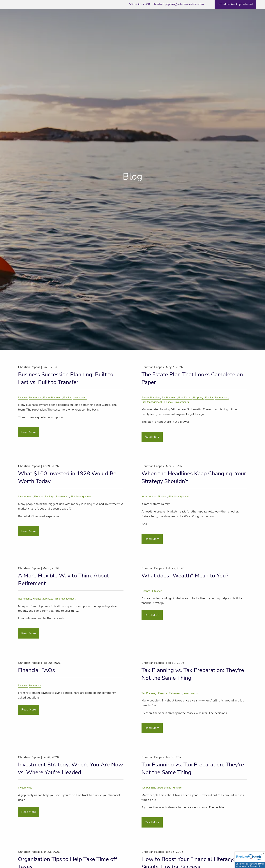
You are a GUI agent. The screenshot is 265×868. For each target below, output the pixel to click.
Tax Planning (169, 397)
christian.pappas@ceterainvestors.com (178, 4)
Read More (29, 432)
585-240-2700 (139, 4)
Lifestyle (48, 599)
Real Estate (185, 397)
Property (198, 397)
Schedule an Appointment (235, 4)
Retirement (35, 397)
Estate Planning (52, 397)
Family (67, 397)
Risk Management (152, 402)
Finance (22, 397)
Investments (80, 397)
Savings (49, 496)
